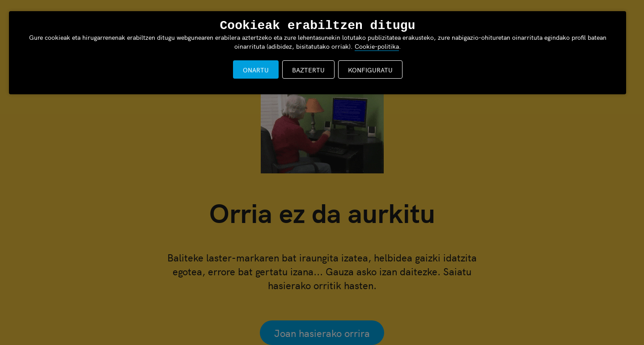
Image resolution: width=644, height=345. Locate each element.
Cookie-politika (377, 46)
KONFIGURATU (370, 70)
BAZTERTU (308, 70)
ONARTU (256, 70)
